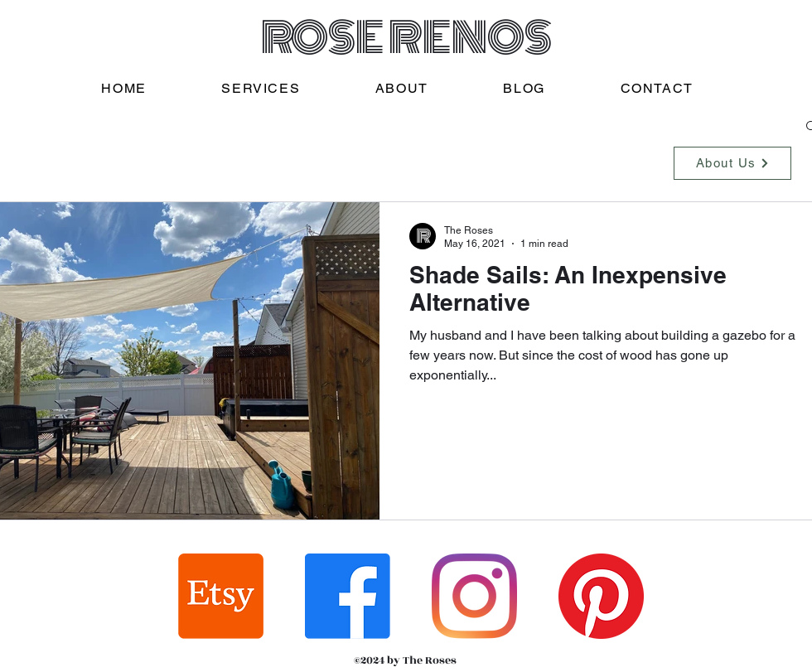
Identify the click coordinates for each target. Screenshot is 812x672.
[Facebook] (348, 596)
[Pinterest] (601, 596)
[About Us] (732, 163)
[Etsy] (221, 596)
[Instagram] (474, 596)
